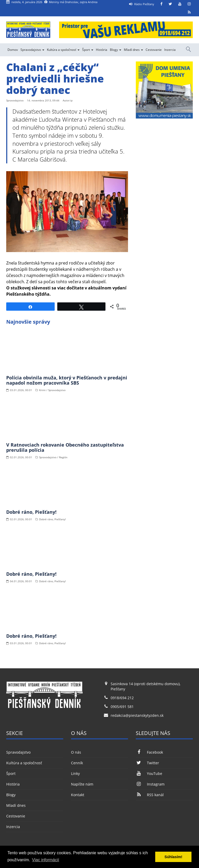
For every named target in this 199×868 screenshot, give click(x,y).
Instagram (150, 784)
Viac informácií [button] (46, 860)
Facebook (149, 752)
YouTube (149, 773)
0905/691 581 (122, 707)
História (102, 50)
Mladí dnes (133, 50)
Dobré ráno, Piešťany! (31, 512)
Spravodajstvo (32, 50)
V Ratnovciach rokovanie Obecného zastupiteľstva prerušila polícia (65, 447)
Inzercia (170, 50)
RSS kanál (150, 795)
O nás (76, 752)
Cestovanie (154, 50)
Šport (88, 50)
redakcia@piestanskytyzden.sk (137, 715)
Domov (13, 50)
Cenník (77, 763)
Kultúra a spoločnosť (63, 50)
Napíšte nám (82, 784)
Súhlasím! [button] (173, 857)
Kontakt (78, 795)
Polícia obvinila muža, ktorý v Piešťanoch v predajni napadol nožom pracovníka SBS (67, 380)
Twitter (147, 763)
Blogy (116, 50)
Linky (75, 773)
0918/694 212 (122, 698)
